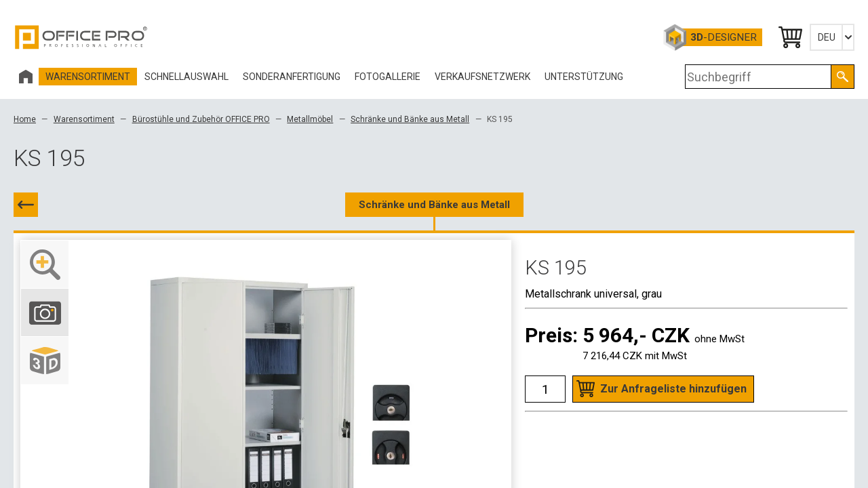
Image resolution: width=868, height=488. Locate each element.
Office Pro (81, 37)
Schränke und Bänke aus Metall (410, 119)
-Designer (724, 37)
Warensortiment (84, 119)
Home (25, 119)
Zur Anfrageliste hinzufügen (673, 389)
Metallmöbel (310, 119)
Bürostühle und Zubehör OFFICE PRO (201, 119)
